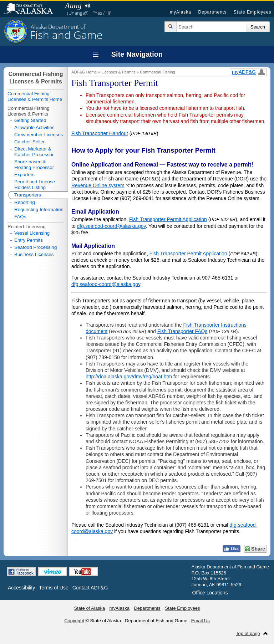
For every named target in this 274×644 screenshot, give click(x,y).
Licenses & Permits (118, 72)
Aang (73, 6)
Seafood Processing (35, 247)
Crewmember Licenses (39, 135)
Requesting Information (39, 209)
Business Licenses (34, 254)
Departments (212, 12)
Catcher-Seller (29, 142)
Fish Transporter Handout (100, 133)
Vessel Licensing (32, 233)
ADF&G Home (84, 72)
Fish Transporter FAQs (182, 331)
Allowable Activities (34, 127)
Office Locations (210, 593)
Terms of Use (54, 588)
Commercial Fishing (158, 72)
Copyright (74, 621)
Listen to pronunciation (87, 6)
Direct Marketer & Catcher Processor (34, 152)
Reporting (25, 202)
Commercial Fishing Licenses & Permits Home (35, 96)
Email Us (201, 621)
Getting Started (30, 120)
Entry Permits (29, 240)
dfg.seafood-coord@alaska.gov (111, 226)
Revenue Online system (98, 185)
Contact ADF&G (90, 588)
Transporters (28, 195)
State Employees (253, 12)
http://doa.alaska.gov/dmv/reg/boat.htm (129, 377)
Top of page (248, 633)
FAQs (20, 217)
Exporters (24, 175)
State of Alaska (32, 9)
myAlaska (181, 12)
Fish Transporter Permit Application (168, 219)
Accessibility (21, 588)
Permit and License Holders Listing (35, 185)
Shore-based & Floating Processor (34, 165)
